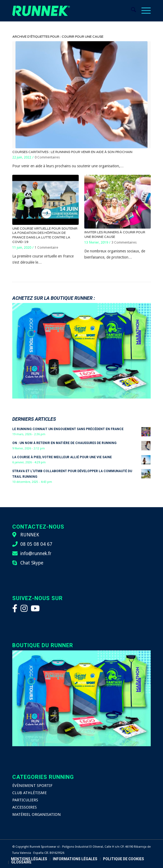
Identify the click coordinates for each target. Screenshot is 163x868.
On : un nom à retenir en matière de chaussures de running (64, 443)
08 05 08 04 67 (36, 544)
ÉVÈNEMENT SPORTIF (32, 786)
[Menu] (143, 11)
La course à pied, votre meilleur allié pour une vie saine (62, 457)
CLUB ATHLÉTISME (29, 793)
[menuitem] (131, 11)
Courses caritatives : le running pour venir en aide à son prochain (72, 152)
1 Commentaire (46, 247)
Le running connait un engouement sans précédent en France (68, 429)
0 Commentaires (47, 157)
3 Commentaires (124, 242)
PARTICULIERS (25, 800)
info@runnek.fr (36, 554)
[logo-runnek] (68, 11)
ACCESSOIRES (25, 807)
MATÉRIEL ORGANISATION (37, 814)
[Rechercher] (131, 11)
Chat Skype (32, 563)
